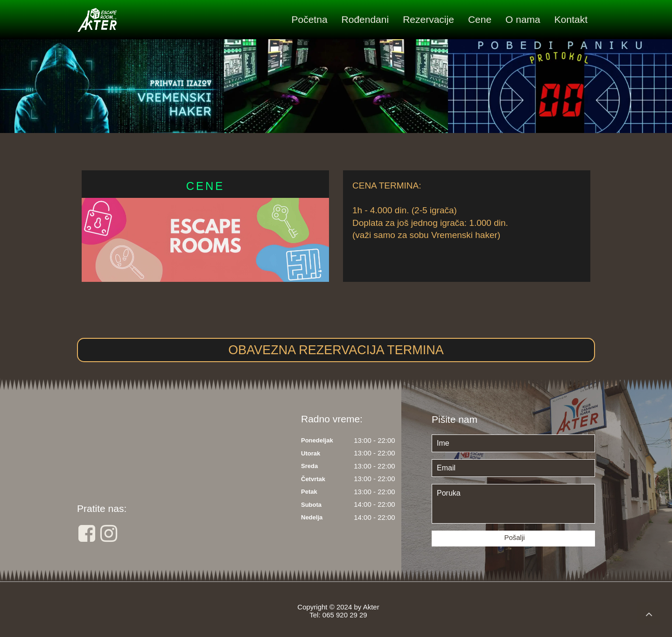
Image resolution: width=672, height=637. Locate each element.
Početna (310, 19)
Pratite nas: (102, 508)
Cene (480, 19)
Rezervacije (428, 19)
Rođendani (365, 19)
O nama (523, 19)
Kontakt (571, 19)
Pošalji (514, 537)
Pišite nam (455, 419)
